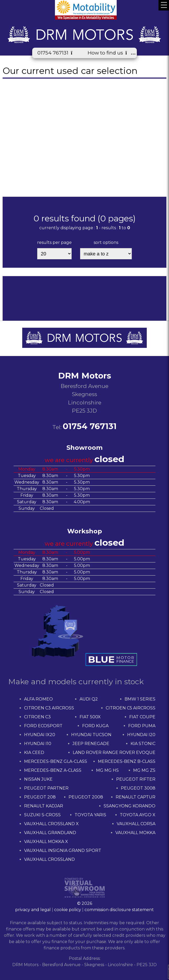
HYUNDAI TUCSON (91, 735)
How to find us (110, 53)
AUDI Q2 (89, 699)
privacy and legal (33, 910)
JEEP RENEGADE (91, 744)
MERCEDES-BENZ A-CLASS (53, 770)
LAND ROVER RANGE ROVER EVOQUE (114, 752)
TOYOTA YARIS (90, 815)
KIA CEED (34, 752)
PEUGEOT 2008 (86, 797)
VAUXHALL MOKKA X (46, 842)
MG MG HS (107, 770)
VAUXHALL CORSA (136, 824)
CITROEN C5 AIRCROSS (131, 708)
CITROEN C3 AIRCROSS (49, 708)
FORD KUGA (95, 726)
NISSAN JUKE (38, 779)
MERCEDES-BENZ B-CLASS (127, 761)
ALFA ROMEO (38, 699)
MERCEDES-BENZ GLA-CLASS (56, 761)
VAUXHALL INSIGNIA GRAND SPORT (63, 850)
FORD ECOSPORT (43, 726)
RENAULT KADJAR (44, 806)
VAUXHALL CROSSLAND (49, 859)
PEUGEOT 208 (40, 797)
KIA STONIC (143, 744)
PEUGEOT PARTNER (46, 788)
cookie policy (68, 910)
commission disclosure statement (119, 910)
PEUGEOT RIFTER (136, 779)
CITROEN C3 (37, 717)
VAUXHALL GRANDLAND (50, 833)
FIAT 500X (90, 717)
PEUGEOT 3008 (138, 788)
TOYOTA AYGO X (138, 815)
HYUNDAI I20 (141, 735)
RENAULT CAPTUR (136, 797)
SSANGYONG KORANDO (129, 806)
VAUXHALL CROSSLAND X (51, 824)
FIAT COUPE (142, 717)
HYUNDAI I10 (38, 744)
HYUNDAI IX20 (40, 735)
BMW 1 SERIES (140, 699)
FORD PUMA (142, 726)
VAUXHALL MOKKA (135, 833)
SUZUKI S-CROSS (42, 815)
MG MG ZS (144, 770)
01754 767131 (57, 53)
